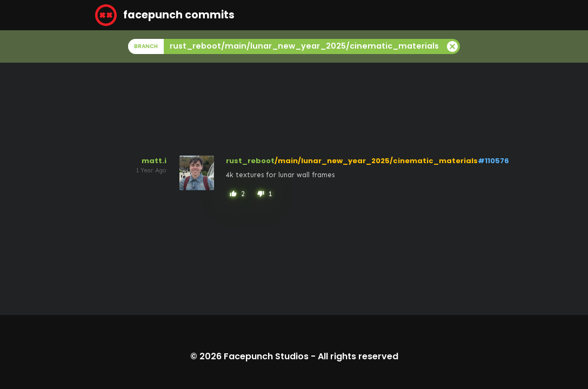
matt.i (154, 161)
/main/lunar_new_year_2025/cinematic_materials (376, 161)
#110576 (493, 161)
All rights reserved (358, 356)
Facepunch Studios (266, 356)
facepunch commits (165, 15)
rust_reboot (250, 161)
